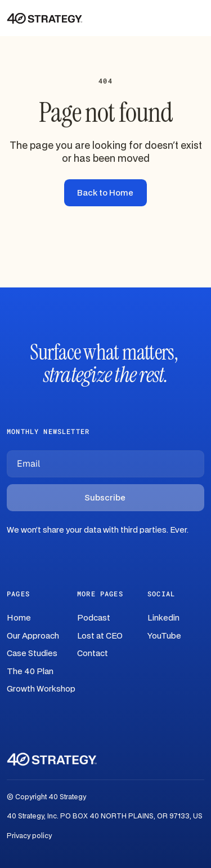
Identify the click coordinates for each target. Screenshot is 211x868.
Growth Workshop (41, 689)
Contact (93, 654)
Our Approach (33, 636)
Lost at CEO (100, 636)
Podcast (94, 618)
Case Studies (32, 654)
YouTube (164, 636)
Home (19, 618)
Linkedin (163, 618)
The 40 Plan (30, 672)
